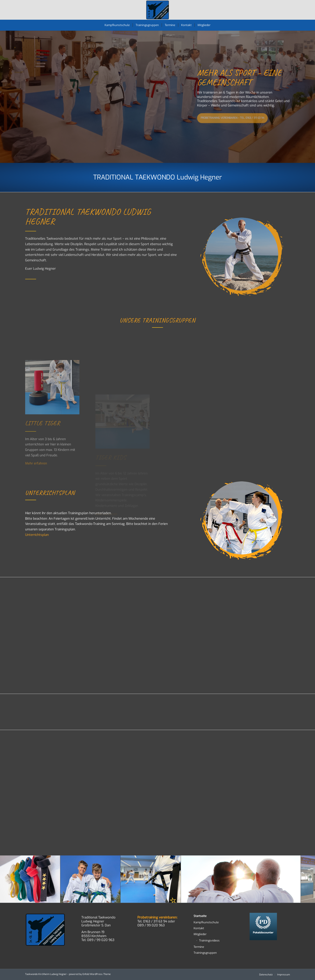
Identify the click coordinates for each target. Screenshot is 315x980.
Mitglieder (200, 934)
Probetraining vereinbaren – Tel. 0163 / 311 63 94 (232, 117)
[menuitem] (117, 25)
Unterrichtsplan (37, 535)
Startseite (200, 916)
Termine (199, 947)
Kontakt (199, 928)
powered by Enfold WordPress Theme (90, 974)
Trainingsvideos (209, 940)
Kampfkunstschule (206, 922)
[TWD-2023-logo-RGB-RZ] (158, 10)
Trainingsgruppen (205, 953)
